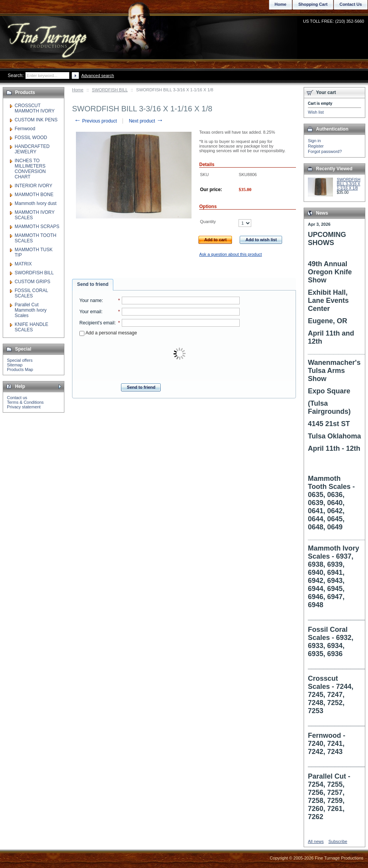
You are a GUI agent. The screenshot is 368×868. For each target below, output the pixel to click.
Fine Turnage (48, 33)
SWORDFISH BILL (110, 90)
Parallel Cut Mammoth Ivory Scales (31, 310)
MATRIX (23, 264)
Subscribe (338, 841)
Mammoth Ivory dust (36, 203)
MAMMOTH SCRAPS (37, 227)
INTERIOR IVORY (34, 186)
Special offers (20, 360)
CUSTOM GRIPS (32, 282)
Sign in (314, 141)
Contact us (17, 398)
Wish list (316, 112)
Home (78, 90)
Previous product (95, 121)
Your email (90, 312)
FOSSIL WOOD (31, 138)
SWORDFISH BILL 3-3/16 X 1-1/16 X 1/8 (349, 184)
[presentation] (180, 354)
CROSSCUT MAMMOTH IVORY (35, 108)
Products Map (20, 369)
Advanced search (98, 76)
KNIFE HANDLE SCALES (31, 327)
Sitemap (15, 365)
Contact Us (351, 4)
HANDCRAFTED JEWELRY (32, 149)
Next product (146, 121)
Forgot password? (325, 151)
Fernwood (25, 129)
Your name (91, 301)
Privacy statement (24, 407)
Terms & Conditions (25, 402)
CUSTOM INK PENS (36, 120)
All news (316, 841)
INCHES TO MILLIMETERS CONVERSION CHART (30, 169)
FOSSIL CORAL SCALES (31, 293)
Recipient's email (97, 323)
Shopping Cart (313, 4)
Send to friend (93, 284)
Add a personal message (108, 333)
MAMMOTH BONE (34, 195)
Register (316, 146)
